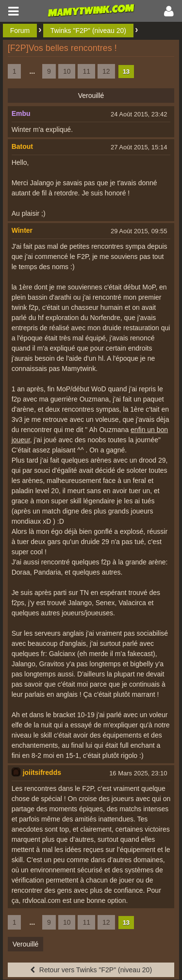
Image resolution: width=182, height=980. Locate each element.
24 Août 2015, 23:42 (139, 114)
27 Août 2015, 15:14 (139, 147)
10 (67, 71)
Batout (22, 146)
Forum (20, 31)
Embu (21, 113)
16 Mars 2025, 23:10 (138, 773)
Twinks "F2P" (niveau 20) (88, 31)
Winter (22, 230)
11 (86, 71)
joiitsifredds (42, 772)
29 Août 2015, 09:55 (139, 231)
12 (106, 71)
